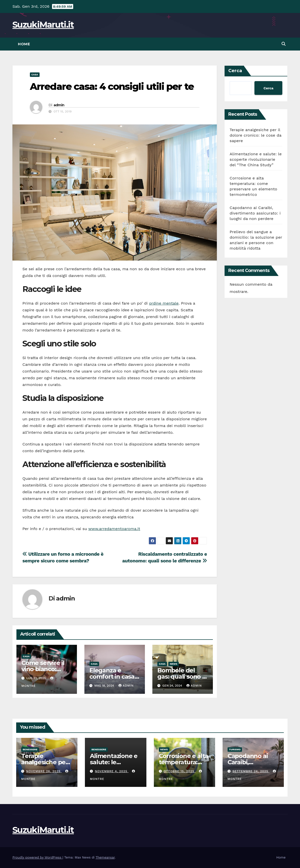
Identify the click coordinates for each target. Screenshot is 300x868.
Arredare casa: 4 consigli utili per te (112, 86)
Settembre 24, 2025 (251, 771)
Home (24, 44)
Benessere (30, 749)
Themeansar (105, 857)
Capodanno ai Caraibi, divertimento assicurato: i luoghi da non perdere (255, 213)
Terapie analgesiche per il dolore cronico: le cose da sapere (255, 135)
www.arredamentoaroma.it (114, 529)
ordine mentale (164, 303)
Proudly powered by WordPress (37, 857)
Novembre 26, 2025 (44, 771)
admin (59, 105)
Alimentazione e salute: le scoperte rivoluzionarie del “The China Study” (256, 159)
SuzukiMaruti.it (43, 25)
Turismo (235, 749)
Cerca (235, 71)
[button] (284, 44)
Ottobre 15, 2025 (180, 771)
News (174, 664)
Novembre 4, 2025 (112, 771)
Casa (35, 75)
